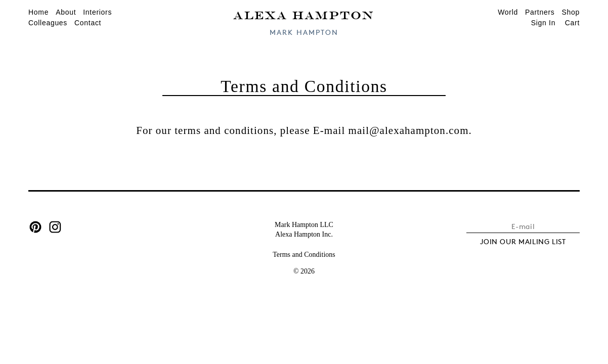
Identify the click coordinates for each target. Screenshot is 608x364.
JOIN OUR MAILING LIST (523, 241)
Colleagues (48, 23)
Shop (571, 12)
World (508, 12)
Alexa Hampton (304, 14)
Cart (572, 23)
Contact (88, 23)
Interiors (97, 12)
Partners (540, 12)
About (66, 12)
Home (38, 12)
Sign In (544, 23)
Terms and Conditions (304, 255)
